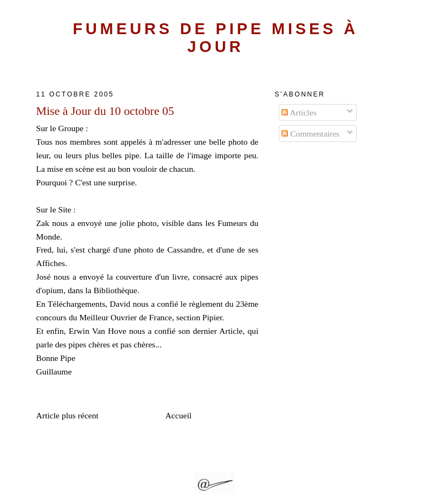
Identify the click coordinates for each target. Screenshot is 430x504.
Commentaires (310, 134)
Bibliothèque (115, 290)
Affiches (51, 263)
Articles (299, 112)
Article (231, 331)
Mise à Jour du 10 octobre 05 (105, 111)
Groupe (71, 128)
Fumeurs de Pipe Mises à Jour (216, 38)
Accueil (179, 415)
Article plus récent (68, 415)
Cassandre (184, 250)
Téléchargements (76, 304)
